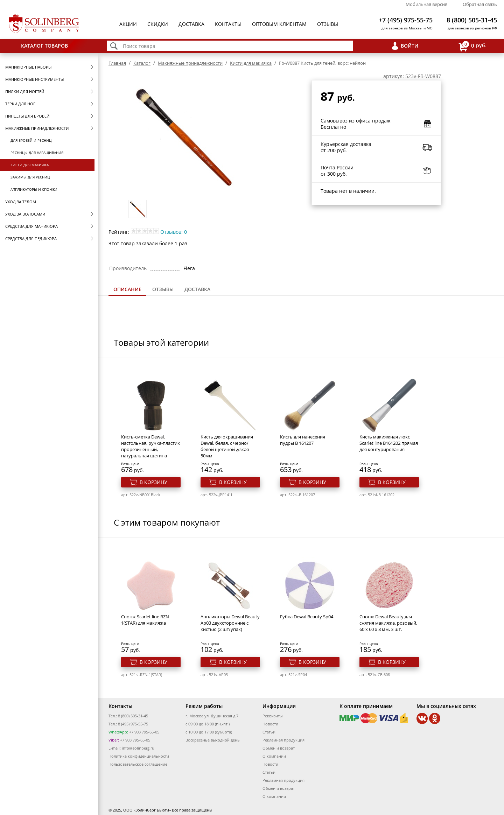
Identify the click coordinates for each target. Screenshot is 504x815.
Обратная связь (480, 4)
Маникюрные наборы (28, 67)
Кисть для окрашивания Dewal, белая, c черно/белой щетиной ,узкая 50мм (227, 446)
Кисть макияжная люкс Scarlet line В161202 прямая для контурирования (389, 443)
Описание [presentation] (127, 289)
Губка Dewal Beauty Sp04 (307, 617)
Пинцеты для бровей (27, 116)
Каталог (142, 63)
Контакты (228, 24)
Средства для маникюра (31, 226)
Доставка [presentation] (197, 289)
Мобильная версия (426, 4)
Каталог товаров (44, 46)
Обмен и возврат (279, 748)
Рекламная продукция (283, 740)
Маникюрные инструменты (34, 79)
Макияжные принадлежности (37, 128)
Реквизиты (272, 716)
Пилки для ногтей (25, 92)
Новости (270, 724)
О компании (274, 756)
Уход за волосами (25, 214)
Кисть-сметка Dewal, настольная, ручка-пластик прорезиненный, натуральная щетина (150, 446)
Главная (117, 63)
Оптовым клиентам (279, 24)
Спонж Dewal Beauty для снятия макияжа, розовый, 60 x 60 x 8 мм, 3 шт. (388, 623)
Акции (128, 24)
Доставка (191, 24)
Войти (409, 46)
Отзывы (328, 24)
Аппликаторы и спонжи (34, 189)
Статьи (269, 732)
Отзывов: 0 (174, 232)
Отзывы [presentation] (163, 289)
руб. (472, 46)
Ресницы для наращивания (37, 153)
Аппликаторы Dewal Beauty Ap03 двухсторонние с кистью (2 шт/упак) (230, 623)
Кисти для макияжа (30, 165)
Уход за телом (21, 202)
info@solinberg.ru (138, 748)
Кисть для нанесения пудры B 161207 (303, 440)
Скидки (158, 24)
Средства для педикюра (31, 238)
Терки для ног (20, 104)
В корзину (153, 482)
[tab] (127, 290)
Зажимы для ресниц (30, 177)
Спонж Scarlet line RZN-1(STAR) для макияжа (146, 620)
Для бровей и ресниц (31, 140)
